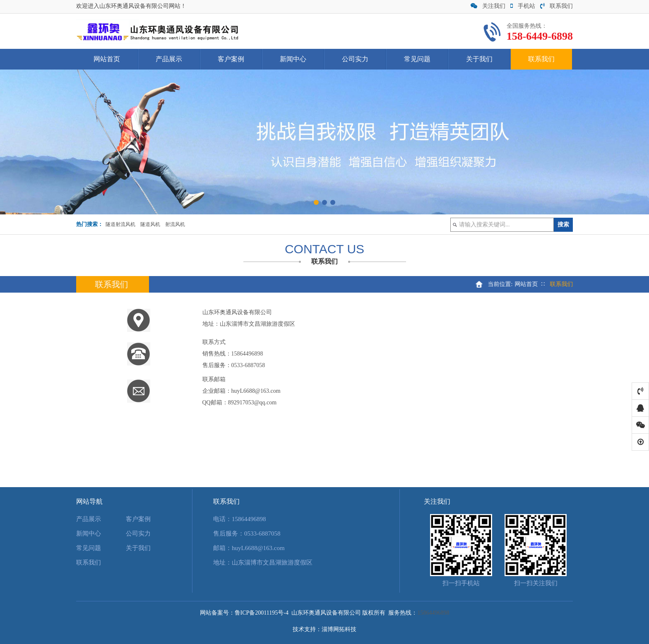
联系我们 (556, 6)
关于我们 (479, 59)
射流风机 (175, 224)
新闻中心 (293, 59)
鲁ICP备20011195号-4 (262, 613)
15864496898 (247, 354)
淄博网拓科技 (339, 629)
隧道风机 (150, 224)
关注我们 (488, 6)
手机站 (523, 6)
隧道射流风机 (120, 224)
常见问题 (417, 59)
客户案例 (231, 59)
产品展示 (169, 59)
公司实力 (355, 59)
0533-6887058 (248, 365)
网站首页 (107, 59)
